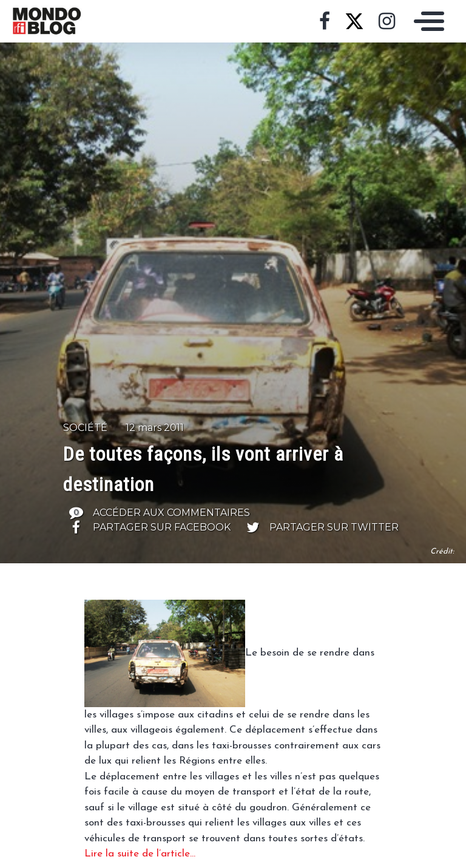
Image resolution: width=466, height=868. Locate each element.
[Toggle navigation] (426, 21)
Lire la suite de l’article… (140, 854)
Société (85, 428)
